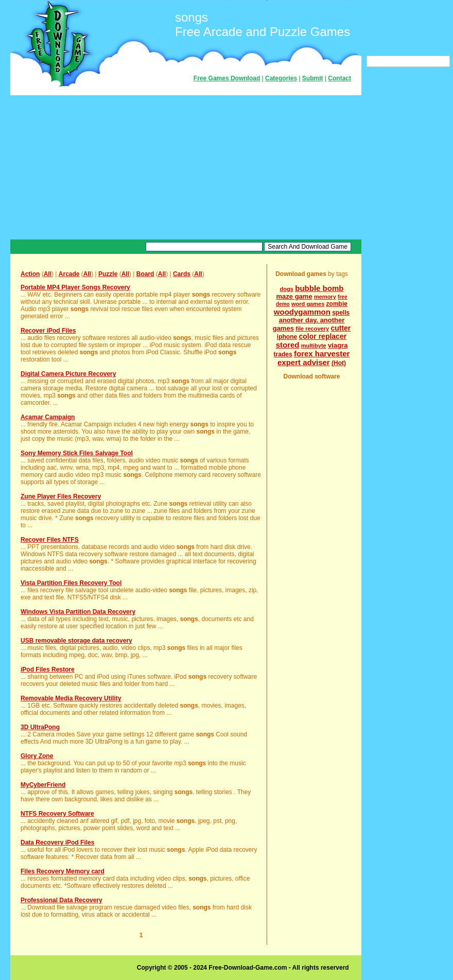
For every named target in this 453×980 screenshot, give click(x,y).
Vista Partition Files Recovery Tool (71, 583)
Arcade (69, 274)
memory (325, 297)
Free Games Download (227, 78)
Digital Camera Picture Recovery (68, 374)
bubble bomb (319, 288)
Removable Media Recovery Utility (71, 698)
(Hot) (339, 363)
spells (341, 313)
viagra (338, 345)
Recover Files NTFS (50, 540)
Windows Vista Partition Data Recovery (78, 612)
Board (145, 274)
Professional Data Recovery (62, 900)
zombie (337, 304)
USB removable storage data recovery (76, 641)
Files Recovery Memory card (63, 871)
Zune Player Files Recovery (61, 496)
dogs (287, 289)
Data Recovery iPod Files (57, 843)
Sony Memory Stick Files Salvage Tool (77, 453)
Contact (339, 78)
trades (283, 354)
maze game (294, 296)
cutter (341, 328)
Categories (281, 78)
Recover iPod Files (48, 331)
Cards (182, 274)
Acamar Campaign (48, 417)
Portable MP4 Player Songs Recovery (75, 287)
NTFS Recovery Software (57, 814)
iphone (287, 337)
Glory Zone (37, 756)
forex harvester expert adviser (313, 358)
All (48, 274)
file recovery (312, 329)
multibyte (314, 346)
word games (308, 304)
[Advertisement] (186, 167)
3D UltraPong (40, 727)
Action (30, 274)
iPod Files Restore (48, 669)
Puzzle (108, 274)
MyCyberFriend (43, 785)
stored (288, 345)
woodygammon (302, 312)
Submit (313, 78)
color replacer (323, 336)
